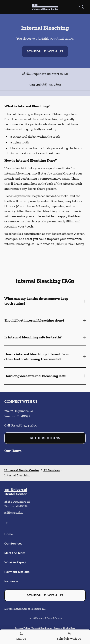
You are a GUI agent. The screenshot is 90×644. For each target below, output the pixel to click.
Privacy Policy (22, 628)
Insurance (11, 581)
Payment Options (17, 572)
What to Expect (15, 562)
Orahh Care (69, 628)
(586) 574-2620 (50, 85)
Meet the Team (15, 553)
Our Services (13, 544)
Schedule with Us (45, 51)
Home (9, 534)
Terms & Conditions (42, 628)
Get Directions (45, 438)
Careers (58, 628)
